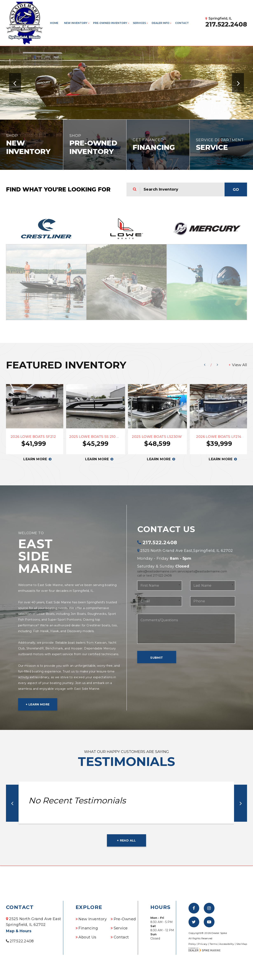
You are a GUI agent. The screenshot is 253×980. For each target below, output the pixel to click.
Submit (157, 658)
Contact (182, 23)
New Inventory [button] (76, 23)
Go (236, 190)
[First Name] (160, 586)
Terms (213, 944)
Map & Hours (19, 931)
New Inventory (93, 919)
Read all (128, 840)
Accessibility (227, 944)
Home (54, 23)
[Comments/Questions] (186, 629)
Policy (192, 944)
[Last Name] (213, 586)
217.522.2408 (160, 542)
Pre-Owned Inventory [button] (110, 23)
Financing (88, 928)
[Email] (160, 601)
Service (121, 928)
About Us (87, 937)
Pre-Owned (125, 919)
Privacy (203, 944)
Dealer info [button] (160, 23)
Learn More (39, 704)
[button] (15, 83)
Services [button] (139, 23)
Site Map (242, 944)
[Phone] (213, 601)
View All (240, 365)
